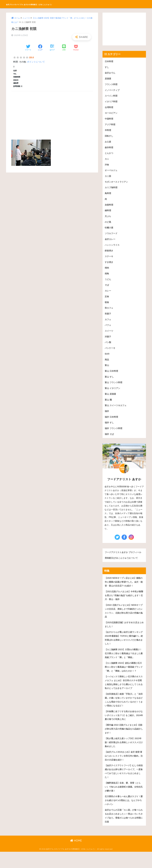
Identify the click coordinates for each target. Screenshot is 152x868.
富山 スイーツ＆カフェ (116, 413)
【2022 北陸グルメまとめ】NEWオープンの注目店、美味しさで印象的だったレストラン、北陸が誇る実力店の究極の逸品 (124, 621)
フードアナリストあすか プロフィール (124, 561)
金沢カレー (110, 243)
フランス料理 (111, 85)
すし (107, 67)
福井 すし (110, 431)
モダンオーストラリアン (117, 185)
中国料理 (109, 120)
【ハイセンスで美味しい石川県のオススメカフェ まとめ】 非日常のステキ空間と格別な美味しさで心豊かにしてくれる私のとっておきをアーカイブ (124, 694)
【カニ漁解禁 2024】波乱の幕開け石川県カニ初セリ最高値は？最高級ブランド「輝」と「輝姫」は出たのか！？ (124, 678)
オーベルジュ (111, 173)
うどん (108, 284)
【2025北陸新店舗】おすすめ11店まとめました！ (124, 635)
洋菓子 (108, 343)
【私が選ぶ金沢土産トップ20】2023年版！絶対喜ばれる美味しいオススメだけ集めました (124, 756)
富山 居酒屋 (111, 402)
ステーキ (109, 261)
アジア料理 (110, 126)
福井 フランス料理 (114, 437)
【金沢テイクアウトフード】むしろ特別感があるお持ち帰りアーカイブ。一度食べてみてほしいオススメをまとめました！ (124, 786)
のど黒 (108, 226)
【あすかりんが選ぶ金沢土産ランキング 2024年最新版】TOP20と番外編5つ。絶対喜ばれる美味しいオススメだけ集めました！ (124, 649)
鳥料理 (108, 196)
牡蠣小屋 (109, 231)
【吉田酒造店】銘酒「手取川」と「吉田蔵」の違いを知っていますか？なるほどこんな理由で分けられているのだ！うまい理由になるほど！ (124, 712)
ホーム (17, 18)
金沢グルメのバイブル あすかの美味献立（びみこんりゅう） (50, 4)
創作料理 (109, 149)
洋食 (107, 167)
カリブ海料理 (111, 190)
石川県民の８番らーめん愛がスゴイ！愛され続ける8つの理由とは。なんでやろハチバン (124, 816)
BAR (107, 361)
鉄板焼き (109, 255)
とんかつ (109, 155)
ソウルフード (111, 237)
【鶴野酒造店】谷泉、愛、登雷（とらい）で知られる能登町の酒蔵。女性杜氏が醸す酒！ (124, 802)
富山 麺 (108, 408)
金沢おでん (110, 73)
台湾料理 (109, 108)
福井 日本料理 (112, 425)
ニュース (27, 18)
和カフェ (109, 314)
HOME (76, 857)
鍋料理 (108, 214)
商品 (107, 366)
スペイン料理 (111, 97)
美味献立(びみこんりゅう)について (122, 567)
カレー (108, 296)
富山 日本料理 (112, 378)
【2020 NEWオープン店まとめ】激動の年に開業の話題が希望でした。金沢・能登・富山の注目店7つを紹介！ (124, 591)
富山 (107, 372)
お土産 (108, 144)
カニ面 (108, 179)
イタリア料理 (111, 103)
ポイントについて (36, 62)
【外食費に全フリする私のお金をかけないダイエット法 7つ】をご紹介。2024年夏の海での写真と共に (124, 728)
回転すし (109, 138)
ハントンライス (113, 249)
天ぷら (108, 220)
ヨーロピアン (111, 114)
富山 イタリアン (113, 396)
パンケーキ (110, 355)
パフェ (108, 331)
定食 (107, 302)
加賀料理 (109, 208)
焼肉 (107, 273)
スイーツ (109, 337)
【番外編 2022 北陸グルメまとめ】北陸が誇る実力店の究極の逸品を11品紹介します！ (124, 742)
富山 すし (110, 384)
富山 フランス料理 (114, 390)
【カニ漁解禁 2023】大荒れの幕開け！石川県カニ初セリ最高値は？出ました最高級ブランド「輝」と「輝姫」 (124, 665)
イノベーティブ (113, 91)
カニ (107, 161)
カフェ (108, 325)
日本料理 (109, 61)
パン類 (108, 349)
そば (107, 290)
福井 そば (110, 443)
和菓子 (108, 319)
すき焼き (109, 267)
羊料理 (108, 132)
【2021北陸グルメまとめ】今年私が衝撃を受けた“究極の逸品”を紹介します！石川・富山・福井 (124, 605)
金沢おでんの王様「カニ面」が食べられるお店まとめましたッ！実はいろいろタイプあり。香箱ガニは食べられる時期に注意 (124, 832)
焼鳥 (107, 278)
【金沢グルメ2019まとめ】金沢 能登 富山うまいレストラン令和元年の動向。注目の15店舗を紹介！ (123, 770)
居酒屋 (108, 79)
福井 (107, 419)
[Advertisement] (52, 113)
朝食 (107, 308)
